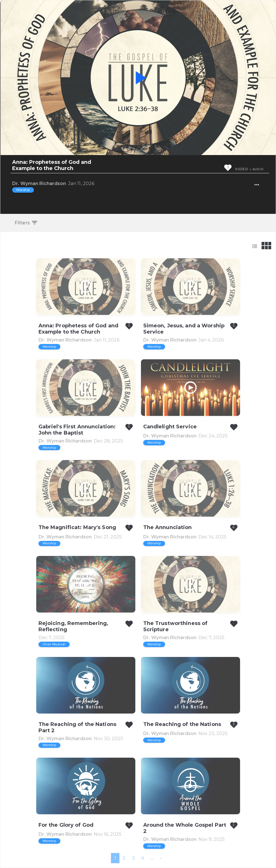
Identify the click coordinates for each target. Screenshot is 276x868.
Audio (258, 169)
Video (241, 169)
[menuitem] (161, 858)
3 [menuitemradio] (133, 858)
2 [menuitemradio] (124, 858)
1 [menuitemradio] (115, 858)
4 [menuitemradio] (143, 858)
